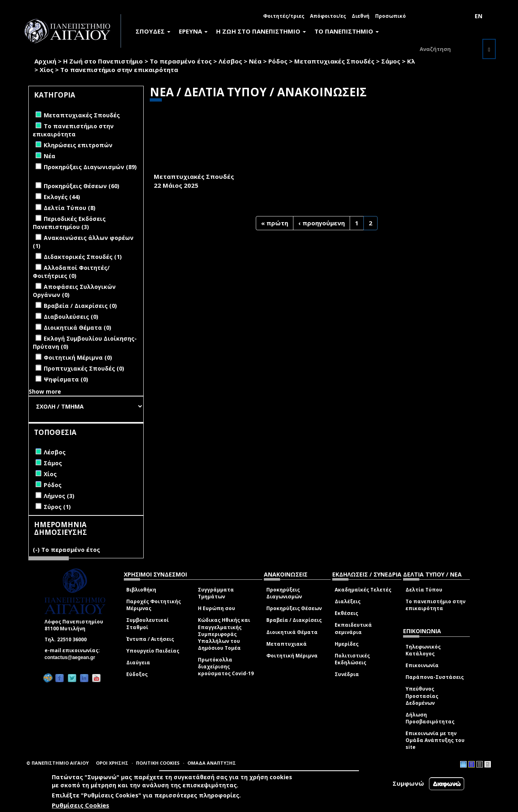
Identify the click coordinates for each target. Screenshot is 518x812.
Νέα (255, 61)
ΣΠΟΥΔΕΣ (153, 31)
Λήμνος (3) (59, 496)
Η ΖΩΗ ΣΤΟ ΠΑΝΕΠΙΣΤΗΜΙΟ (261, 31)
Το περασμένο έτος (181, 61)
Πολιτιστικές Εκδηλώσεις (352, 659)
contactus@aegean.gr (72, 657)
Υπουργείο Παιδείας (153, 651)
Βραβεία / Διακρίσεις (294, 620)
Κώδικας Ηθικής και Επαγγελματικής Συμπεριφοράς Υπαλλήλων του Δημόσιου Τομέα (224, 634)
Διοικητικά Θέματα (292, 632)
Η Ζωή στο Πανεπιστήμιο (103, 61)
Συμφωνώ (408, 783)
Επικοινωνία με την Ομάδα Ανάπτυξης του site (435, 740)
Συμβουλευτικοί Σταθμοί (148, 623)
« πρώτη (275, 223)
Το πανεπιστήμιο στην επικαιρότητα (435, 605)
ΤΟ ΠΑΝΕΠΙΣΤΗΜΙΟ (347, 31)
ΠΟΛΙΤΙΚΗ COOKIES (158, 763)
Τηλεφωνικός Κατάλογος (423, 650)
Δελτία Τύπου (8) (70, 208)
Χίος (47, 70)
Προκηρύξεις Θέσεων (294, 608)
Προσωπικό (391, 16)
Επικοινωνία (422, 665)
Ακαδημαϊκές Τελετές (363, 590)
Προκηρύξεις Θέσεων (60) (82, 186)
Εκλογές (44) (62, 197)
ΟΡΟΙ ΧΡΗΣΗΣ (112, 763)
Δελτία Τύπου (424, 590)
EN (479, 16)
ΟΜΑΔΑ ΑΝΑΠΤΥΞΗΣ (212, 763)
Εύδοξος (137, 674)
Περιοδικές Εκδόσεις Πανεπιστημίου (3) (69, 223)
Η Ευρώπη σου (217, 608)
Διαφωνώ (447, 783)
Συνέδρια (347, 674)
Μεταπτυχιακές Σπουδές (334, 61)
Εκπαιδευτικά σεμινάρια (353, 628)
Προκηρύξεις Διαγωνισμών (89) (90, 167)
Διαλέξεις (348, 601)
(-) (37, 550)
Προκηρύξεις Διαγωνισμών (284, 593)
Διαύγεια (138, 663)
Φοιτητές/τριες (284, 16)
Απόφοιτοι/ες (328, 16)
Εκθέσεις (346, 613)
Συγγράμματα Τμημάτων (216, 593)
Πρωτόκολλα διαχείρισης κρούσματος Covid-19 (226, 667)
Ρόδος (278, 61)
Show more (45, 391)
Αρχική (45, 61)
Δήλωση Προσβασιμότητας (430, 718)
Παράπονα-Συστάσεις (435, 677)
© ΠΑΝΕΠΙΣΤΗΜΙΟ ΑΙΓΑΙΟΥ (57, 763)
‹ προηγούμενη (322, 223)
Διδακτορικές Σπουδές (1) (83, 257)
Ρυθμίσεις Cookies (81, 805)
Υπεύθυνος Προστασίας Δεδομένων (422, 696)
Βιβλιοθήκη (141, 590)
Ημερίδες (347, 644)
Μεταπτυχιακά (287, 644)
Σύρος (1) (57, 507)
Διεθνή (361, 16)
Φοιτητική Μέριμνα (292, 656)
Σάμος (391, 61)
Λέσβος (230, 61)
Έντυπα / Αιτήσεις (150, 639)
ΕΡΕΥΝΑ (193, 31)
